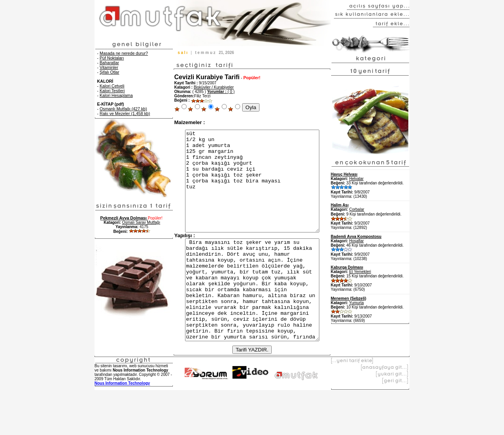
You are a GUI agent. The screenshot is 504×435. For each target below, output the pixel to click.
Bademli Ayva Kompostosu (356, 237)
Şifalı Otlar (109, 72)
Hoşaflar (357, 241)
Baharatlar (109, 63)
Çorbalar (357, 209)
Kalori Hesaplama (116, 95)
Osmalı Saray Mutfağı (141, 222)
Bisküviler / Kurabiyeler (214, 87)
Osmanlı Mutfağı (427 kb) (123, 109)
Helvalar (357, 179)
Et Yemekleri (360, 272)
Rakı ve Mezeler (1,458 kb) (125, 113)
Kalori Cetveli (112, 86)
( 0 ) (221, 92)
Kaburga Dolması (347, 267)
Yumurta (357, 303)
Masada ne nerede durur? (124, 53)
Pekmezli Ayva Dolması (124, 218)
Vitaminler (109, 67)
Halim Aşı (340, 205)
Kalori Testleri (112, 91)
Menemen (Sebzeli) (348, 298)
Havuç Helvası (344, 174)
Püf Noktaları (112, 58)
